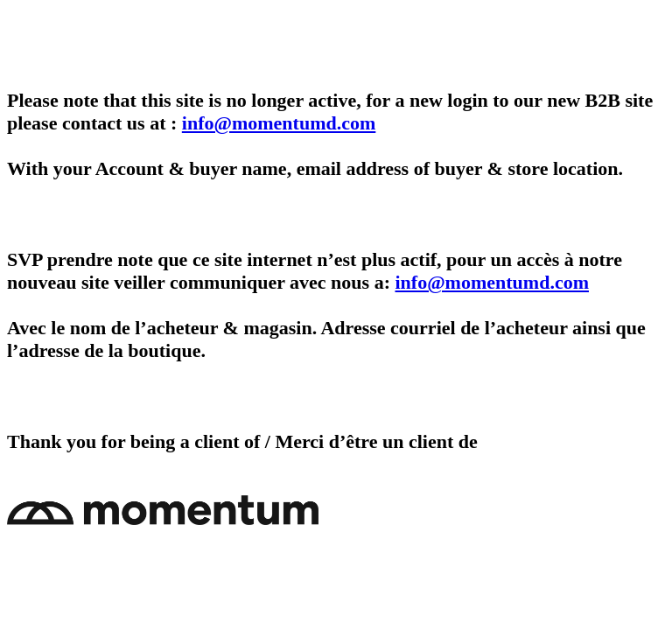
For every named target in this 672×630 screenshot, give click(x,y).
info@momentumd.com (279, 123)
